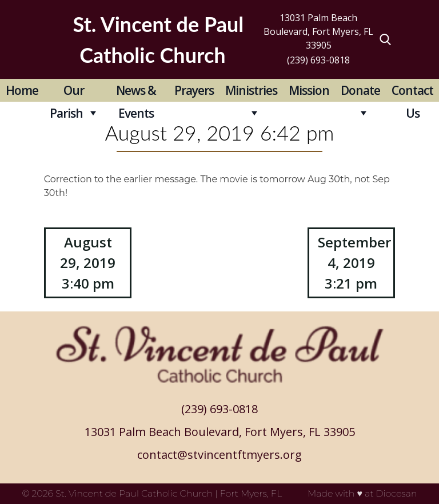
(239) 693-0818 (318, 60)
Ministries (251, 90)
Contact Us (412, 92)
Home (22, 90)
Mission (309, 90)
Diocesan (396, 493)
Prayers (194, 90)
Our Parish (67, 92)
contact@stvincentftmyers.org (219, 455)
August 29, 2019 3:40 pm (88, 263)
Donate (360, 90)
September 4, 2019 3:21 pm (354, 263)
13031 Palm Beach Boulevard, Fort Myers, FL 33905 (318, 31)
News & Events (136, 92)
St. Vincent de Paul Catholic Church (134, 493)
